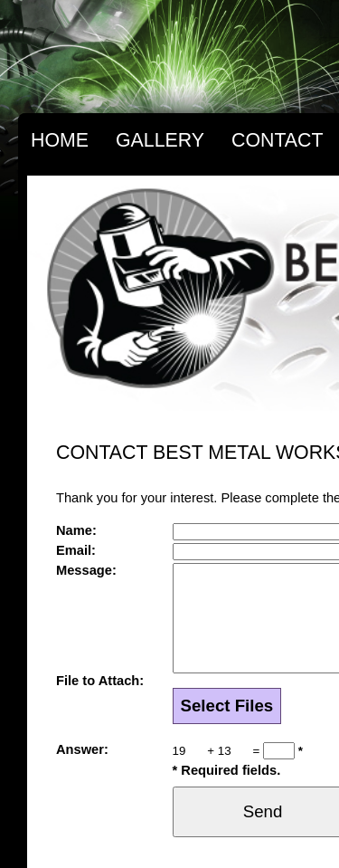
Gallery (160, 140)
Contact (278, 140)
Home (60, 140)
